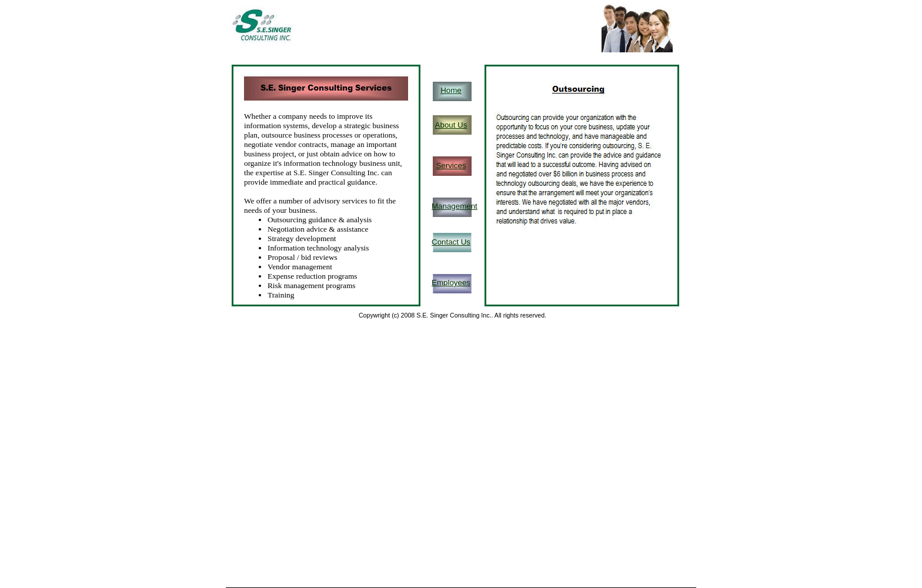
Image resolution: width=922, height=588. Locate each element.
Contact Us (451, 242)
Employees (451, 283)
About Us (451, 125)
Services (451, 166)
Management (455, 206)
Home (451, 90)
